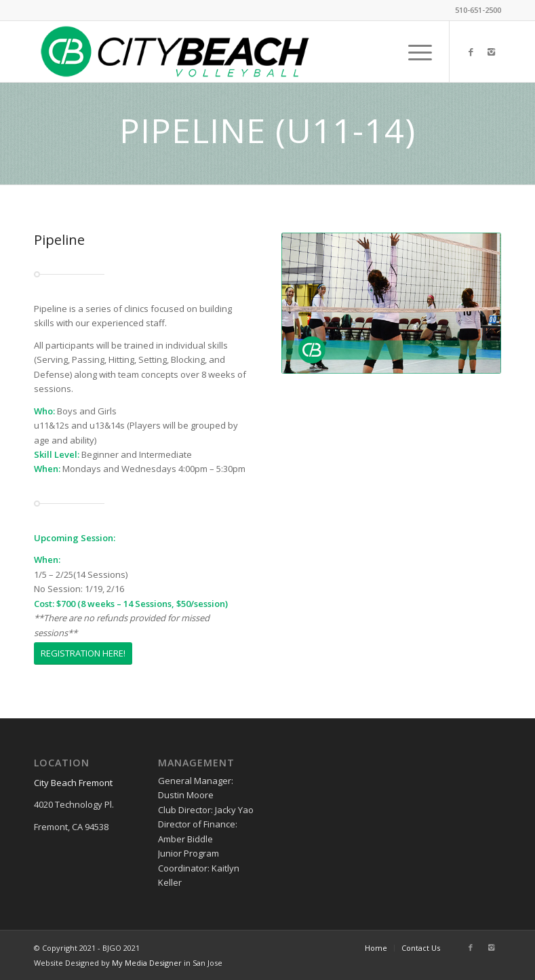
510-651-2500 (478, 10)
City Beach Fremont (73, 783)
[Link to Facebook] (471, 52)
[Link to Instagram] (491, 52)
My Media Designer (147, 963)
